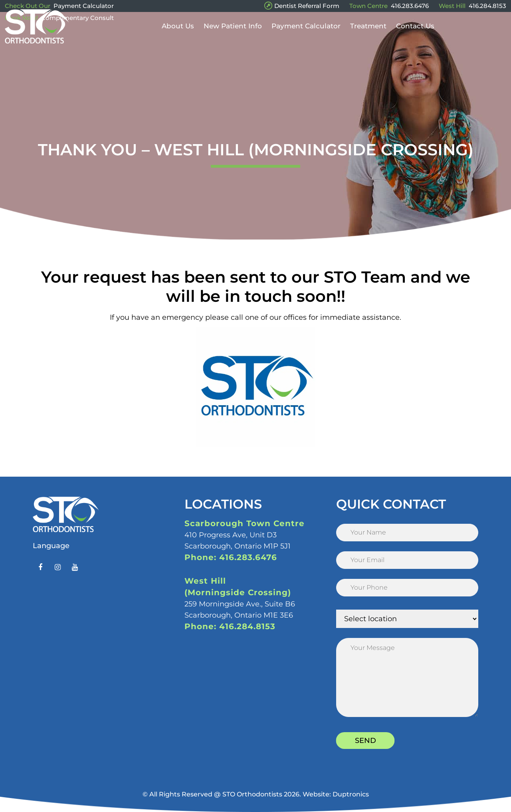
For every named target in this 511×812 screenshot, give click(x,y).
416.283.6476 (410, 6)
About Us (178, 37)
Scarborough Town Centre (245, 523)
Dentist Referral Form (307, 6)
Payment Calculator (84, 6)
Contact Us (415, 37)
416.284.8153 (487, 6)
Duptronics (351, 794)
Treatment (368, 37)
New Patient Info (233, 37)
